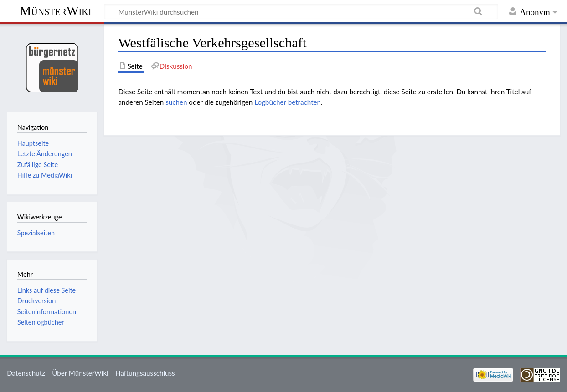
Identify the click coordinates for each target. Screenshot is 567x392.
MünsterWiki (55, 11)
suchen (176, 102)
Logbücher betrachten (288, 102)
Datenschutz (26, 373)
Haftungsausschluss (145, 373)
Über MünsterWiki (80, 373)
